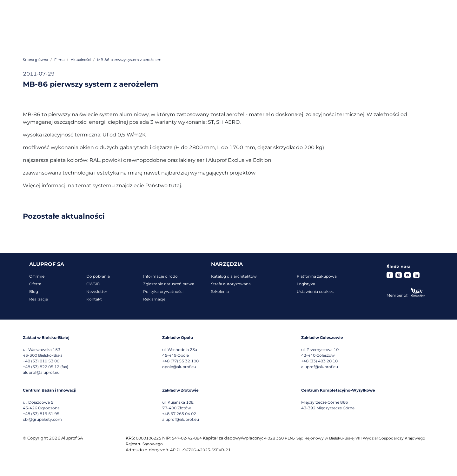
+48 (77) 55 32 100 (180, 361)
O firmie (37, 276)
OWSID (93, 284)
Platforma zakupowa (317, 276)
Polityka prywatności (163, 291)
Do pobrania (98, 276)
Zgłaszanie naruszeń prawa (169, 284)
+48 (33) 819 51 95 (41, 414)
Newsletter (97, 291)
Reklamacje (154, 299)
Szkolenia (220, 291)
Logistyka (306, 284)
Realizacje (39, 299)
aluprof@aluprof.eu (41, 372)
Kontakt (94, 299)
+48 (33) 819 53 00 (41, 361)
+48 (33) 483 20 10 (319, 361)
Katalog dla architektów (234, 276)
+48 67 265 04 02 (179, 414)
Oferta (35, 284)
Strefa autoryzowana (231, 284)
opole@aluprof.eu (179, 367)
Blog (34, 291)
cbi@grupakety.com (42, 419)
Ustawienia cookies (315, 291)
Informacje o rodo (160, 276)
